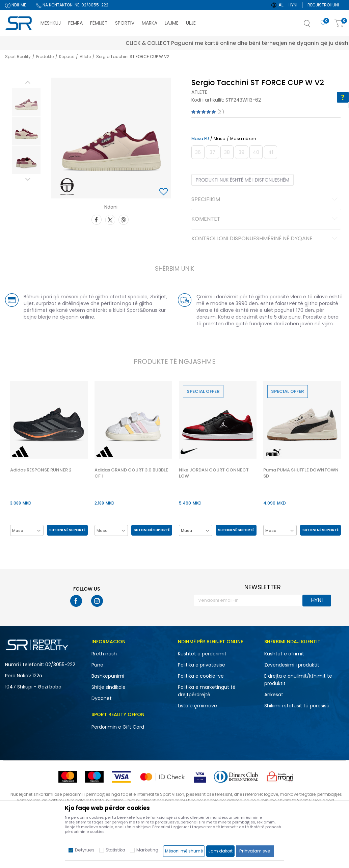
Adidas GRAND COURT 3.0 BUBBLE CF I (131, 473)
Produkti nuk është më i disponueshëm (243, 180)
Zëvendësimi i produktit (292, 665)
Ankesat (274, 695)
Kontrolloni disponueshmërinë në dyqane (265, 239)
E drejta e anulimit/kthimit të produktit (298, 680)
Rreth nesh (104, 654)
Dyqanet (102, 698)
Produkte (45, 57)
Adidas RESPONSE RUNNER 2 (41, 470)
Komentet (265, 219)
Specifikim (265, 200)
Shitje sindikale (109, 687)
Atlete (85, 57)
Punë (97, 665)
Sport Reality (18, 57)
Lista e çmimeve (197, 706)
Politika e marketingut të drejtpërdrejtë (207, 691)
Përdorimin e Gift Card (118, 727)
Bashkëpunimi (108, 676)
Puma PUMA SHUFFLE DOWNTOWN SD (301, 473)
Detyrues (85, 850)
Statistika (115, 850)
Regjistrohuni (323, 5)
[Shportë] (339, 24)
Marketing (147, 850)
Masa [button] (220, 139)
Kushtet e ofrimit (284, 654)
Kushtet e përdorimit (202, 654)
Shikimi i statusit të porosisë (297, 706)
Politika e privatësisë (202, 665)
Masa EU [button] (200, 139)
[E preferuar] (323, 23)
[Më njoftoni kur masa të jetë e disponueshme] (198, 152)
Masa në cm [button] (243, 139)
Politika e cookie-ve (201, 676)
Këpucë (67, 57)
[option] (26, 102)
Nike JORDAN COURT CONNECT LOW (213, 473)
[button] (314, 26)
